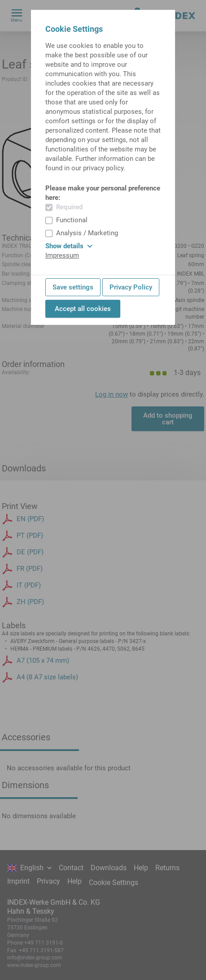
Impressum (62, 255)
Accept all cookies (83, 309)
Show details (69, 246)
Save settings (73, 287)
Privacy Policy (131, 287)
